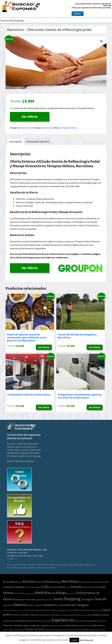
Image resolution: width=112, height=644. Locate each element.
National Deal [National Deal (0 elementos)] (71, 593)
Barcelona (48, 128)
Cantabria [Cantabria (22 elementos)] (8, 587)
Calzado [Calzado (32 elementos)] (70, 610)
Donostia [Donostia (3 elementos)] (53, 587)
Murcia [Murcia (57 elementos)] (52, 593)
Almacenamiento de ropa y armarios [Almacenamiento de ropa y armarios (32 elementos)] (15, 610)
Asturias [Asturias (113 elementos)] (49, 582)
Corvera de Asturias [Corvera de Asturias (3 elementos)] (33, 587)
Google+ (11, 559)
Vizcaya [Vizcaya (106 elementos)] (71, 605)
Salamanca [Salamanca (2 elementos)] (41, 600)
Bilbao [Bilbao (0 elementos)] (90, 582)
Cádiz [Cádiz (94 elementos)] (45, 587)
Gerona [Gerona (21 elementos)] (61, 587)
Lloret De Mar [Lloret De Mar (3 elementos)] (19, 593)
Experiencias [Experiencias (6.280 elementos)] (63, 620)
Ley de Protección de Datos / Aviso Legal (25, 556)
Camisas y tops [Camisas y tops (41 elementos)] (96, 610)
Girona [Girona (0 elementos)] (67, 587)
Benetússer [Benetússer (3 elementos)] (83, 582)
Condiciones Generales (17, 553)
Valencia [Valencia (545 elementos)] (20, 605)
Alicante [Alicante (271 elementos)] (29, 581)
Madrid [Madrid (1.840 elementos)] (41, 593)
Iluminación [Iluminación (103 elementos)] (8, 625)
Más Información (86, 640)
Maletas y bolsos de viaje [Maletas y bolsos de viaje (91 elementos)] (83, 625)
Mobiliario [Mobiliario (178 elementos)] (99, 625)
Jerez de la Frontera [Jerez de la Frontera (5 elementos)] (91, 587)
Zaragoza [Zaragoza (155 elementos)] (82, 605)
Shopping (18, 20)
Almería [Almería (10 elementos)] (39, 582)
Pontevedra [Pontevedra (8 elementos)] (30, 599)
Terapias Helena (69, 128)
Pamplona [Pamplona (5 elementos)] (20, 599)
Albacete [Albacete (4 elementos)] (18, 582)
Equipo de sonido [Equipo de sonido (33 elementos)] (46, 621)
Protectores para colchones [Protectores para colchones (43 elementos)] (72, 629)
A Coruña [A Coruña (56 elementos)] (8, 582)
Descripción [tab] (16, 142)
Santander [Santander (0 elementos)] (50, 600)
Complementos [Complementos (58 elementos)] (45, 615)
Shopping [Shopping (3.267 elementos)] (72, 599)
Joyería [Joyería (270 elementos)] (18, 625)
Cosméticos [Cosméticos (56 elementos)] (56, 615)
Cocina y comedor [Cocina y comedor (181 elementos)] (20, 615)
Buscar (78, 14)
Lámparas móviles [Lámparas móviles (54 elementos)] (58, 626)
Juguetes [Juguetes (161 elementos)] (45, 625)
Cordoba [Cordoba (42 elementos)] (19, 587)
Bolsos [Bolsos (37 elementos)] (42, 610)
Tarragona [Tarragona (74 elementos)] (87, 599)
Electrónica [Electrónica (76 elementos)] (35, 621)
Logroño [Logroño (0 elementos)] (28, 593)
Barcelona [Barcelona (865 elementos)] (70, 581)
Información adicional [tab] (38, 142)
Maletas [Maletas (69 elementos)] (68, 626)
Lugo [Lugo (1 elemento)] (33, 593)
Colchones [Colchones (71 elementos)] (34, 615)
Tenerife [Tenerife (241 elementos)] (100, 599)
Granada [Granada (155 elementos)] (76, 587)
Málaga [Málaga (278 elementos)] (61, 593)
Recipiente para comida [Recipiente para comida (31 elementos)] (98, 630)
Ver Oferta (30, 117)
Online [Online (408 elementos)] (81, 593)
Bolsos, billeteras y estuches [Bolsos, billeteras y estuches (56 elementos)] (56, 610)
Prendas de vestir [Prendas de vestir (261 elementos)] (34, 629)
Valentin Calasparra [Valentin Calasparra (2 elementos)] (35, 605)
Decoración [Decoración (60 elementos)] (8, 621)
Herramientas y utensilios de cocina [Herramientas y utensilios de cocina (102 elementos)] (91, 621)
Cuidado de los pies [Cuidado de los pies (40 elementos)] (84, 615)
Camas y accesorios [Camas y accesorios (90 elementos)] (82, 610)
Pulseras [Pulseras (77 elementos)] (86, 629)
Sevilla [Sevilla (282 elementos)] (58, 599)
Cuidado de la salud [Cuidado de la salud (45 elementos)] (69, 615)
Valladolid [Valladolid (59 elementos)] (49, 605)
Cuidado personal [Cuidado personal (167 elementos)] (100, 615)
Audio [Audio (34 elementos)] (38, 610)
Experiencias (7, 20)
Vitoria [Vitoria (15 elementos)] (62, 605)
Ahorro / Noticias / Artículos (21, 461)
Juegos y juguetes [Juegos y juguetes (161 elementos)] (31, 625)
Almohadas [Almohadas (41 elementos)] (31, 610)
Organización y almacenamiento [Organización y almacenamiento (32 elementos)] (14, 630)
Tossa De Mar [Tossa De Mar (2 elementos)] (8, 605)
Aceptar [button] (74, 640)
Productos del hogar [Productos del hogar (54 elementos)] (52, 629)
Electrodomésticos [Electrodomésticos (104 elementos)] (21, 621)
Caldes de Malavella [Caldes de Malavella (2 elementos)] (101, 582)
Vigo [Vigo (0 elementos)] (57, 605)
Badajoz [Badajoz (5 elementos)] (58, 582)
